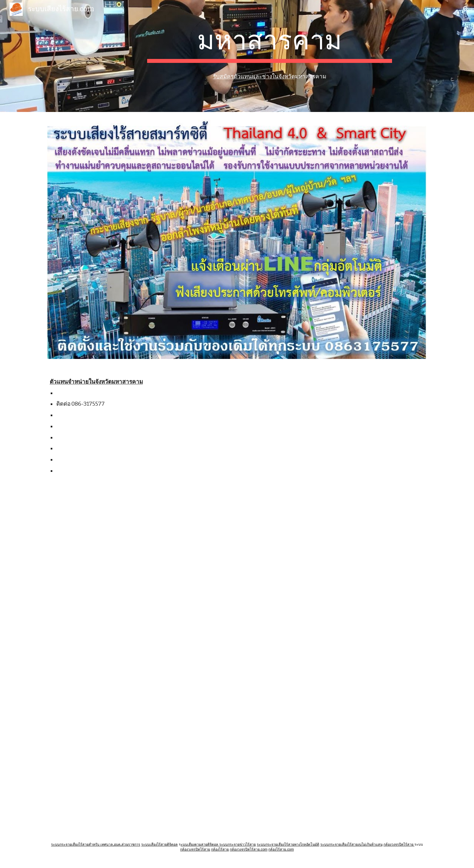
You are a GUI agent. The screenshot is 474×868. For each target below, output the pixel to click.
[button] (466, 9)
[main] (270, 44)
